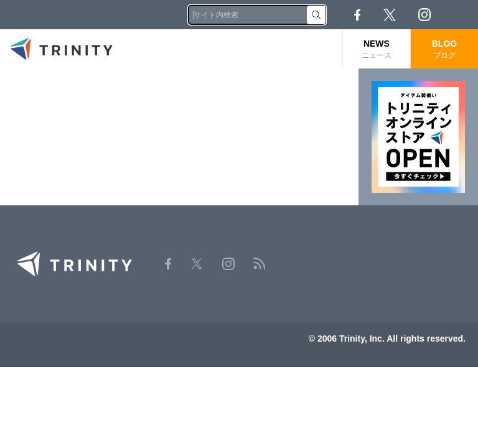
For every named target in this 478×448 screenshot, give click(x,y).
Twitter (390, 15)
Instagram (424, 15)
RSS (459, 15)
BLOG (444, 49)
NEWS (377, 49)
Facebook (357, 15)
